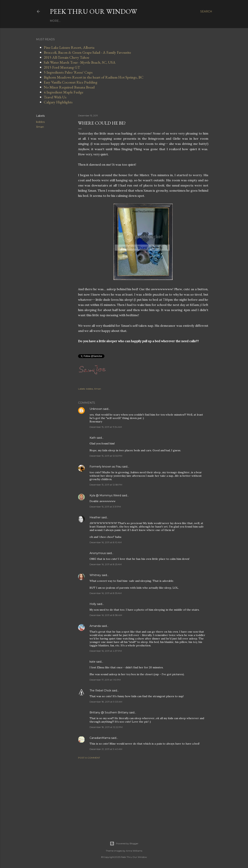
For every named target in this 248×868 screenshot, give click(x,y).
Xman (40, 127)
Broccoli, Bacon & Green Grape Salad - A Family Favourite (87, 52)
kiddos (40, 122)
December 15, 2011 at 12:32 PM (106, 456)
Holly (93, 604)
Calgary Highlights (58, 102)
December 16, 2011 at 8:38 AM (106, 615)
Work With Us (72, 21)
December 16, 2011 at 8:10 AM (106, 542)
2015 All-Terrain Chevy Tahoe (66, 57)
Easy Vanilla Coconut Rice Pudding (71, 82)
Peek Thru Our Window (93, 11)
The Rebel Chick (100, 691)
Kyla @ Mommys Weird (105, 495)
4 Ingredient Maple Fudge (63, 92)
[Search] (206, 11)
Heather (95, 517)
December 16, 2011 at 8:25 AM (106, 564)
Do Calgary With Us (128, 21)
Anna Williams (134, 851)
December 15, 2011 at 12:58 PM (106, 485)
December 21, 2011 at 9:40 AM (106, 749)
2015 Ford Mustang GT (62, 67)
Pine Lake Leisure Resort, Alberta (69, 47)
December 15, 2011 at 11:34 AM (106, 427)
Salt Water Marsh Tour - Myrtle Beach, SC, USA (80, 62)
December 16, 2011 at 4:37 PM (106, 651)
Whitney (95, 575)
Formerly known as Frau (105, 467)
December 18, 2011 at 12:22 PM (106, 727)
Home (54, 21)
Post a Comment (89, 758)
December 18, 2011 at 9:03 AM (106, 702)
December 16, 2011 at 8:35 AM (106, 593)
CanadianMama (100, 738)
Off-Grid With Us (160, 21)
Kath (93, 438)
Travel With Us (98, 21)
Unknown (96, 409)
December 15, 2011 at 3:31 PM (105, 507)
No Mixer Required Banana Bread (69, 87)
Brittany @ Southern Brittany (109, 712)
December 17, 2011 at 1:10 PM (105, 680)
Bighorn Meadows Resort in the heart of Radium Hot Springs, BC (94, 77)
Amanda (95, 626)
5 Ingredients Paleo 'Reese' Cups (68, 72)
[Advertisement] (143, 795)
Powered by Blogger (124, 844)
